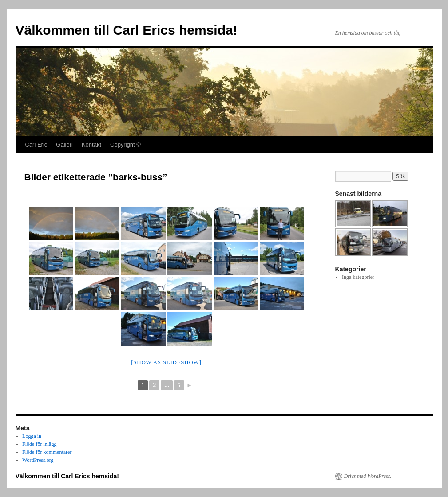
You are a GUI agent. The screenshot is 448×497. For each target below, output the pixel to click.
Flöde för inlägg (39, 444)
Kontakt (91, 145)
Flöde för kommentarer (47, 452)
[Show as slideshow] (166, 362)
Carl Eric (36, 145)
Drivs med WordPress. (368, 476)
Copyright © (125, 145)
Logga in (32, 436)
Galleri (64, 145)
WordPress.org (38, 460)
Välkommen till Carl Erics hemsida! (127, 30)
